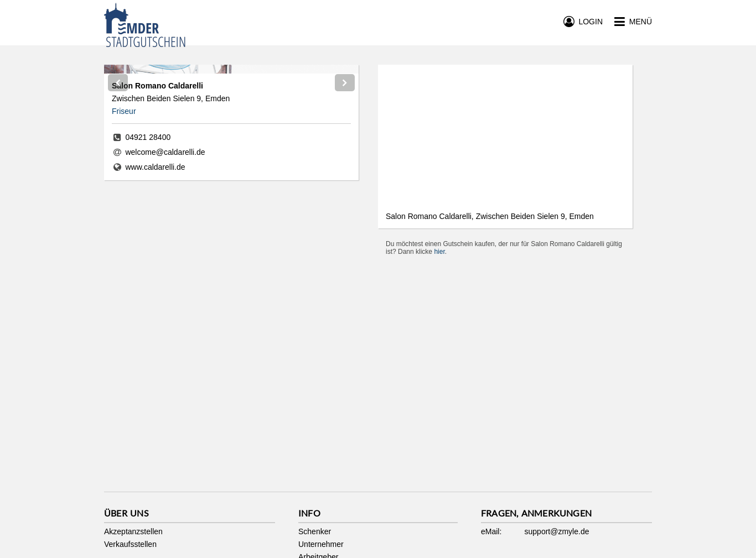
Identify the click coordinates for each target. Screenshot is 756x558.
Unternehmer (321, 544)
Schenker (315, 531)
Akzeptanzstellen (133, 531)
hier (439, 252)
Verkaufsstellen (130, 544)
